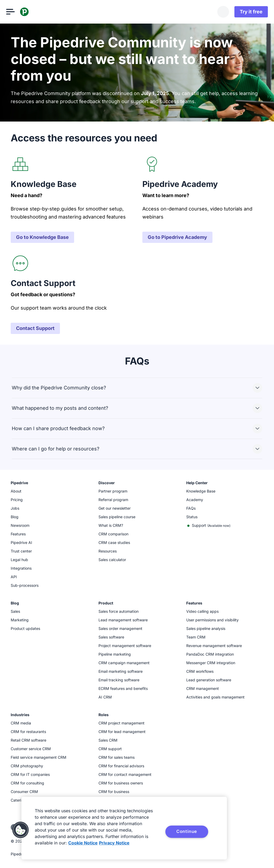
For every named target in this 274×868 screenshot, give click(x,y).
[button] (21, 830)
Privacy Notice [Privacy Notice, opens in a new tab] (114, 843)
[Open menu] (15, 12)
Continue (187, 831)
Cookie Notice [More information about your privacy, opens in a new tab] (83, 843)
